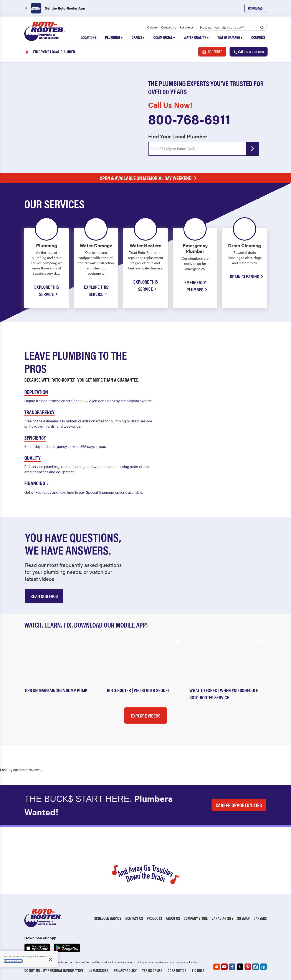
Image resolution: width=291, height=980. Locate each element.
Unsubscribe (98, 970)
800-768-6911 (189, 119)
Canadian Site (222, 918)
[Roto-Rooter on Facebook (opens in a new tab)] (232, 967)
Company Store (196, 918)
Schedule (212, 52)
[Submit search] (262, 27)
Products (154, 918)
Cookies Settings (13, 961)
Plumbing (114, 37)
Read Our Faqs (44, 596)
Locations (89, 37)
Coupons (258, 37)
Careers (152, 27)
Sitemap (243, 918)
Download (255, 8)
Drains (138, 37)
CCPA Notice (177, 970)
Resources (187, 27)
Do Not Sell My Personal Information (54, 970)
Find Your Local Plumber (178, 136)
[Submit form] (252, 149)
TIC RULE (198, 970)
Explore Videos (146, 715)
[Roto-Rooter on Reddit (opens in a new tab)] (217, 967)
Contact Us (169, 27)
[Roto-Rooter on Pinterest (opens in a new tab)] (248, 967)
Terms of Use (152, 970)
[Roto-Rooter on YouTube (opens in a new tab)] (224, 967)
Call (249, 52)
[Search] (232, 27)
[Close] (51, 960)
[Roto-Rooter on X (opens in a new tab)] (240, 967)
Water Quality (196, 37)
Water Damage (230, 37)
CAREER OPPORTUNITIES (239, 805)
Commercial (164, 37)
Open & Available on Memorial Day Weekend (149, 178)
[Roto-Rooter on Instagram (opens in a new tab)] (256, 967)
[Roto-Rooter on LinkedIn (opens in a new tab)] (263, 967)
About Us (173, 918)
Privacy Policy (125, 970)
